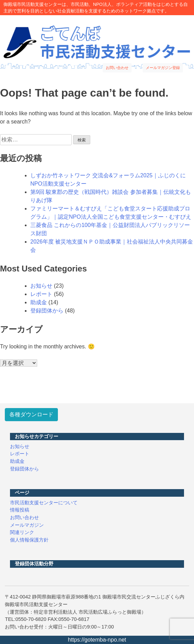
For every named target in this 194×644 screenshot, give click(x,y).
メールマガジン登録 (163, 68)
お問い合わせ (117, 68)
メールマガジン (27, 525)
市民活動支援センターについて (44, 503)
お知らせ (41, 286)
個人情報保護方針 (29, 540)
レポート (41, 294)
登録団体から (47, 311)
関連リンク (22, 532)
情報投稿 (20, 510)
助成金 (39, 302)
